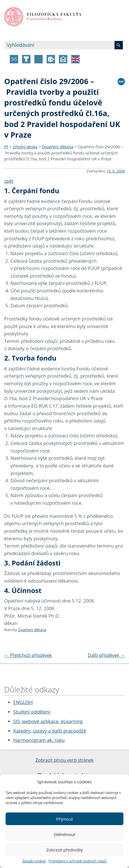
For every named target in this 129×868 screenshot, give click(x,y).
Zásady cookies (34, 861)
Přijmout (64, 819)
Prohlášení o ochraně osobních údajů (78, 861)
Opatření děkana (58, 147)
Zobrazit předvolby (64, 850)
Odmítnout (65, 834)
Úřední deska (25, 147)
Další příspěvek (106, 655)
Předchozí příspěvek (28, 655)
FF (6, 147)
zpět (9, 181)
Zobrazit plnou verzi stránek (64, 760)
